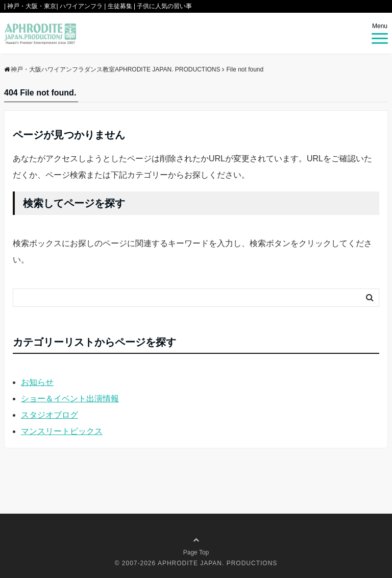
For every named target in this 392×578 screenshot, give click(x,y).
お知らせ (37, 382)
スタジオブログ (50, 415)
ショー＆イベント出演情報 (70, 399)
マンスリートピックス (62, 431)
